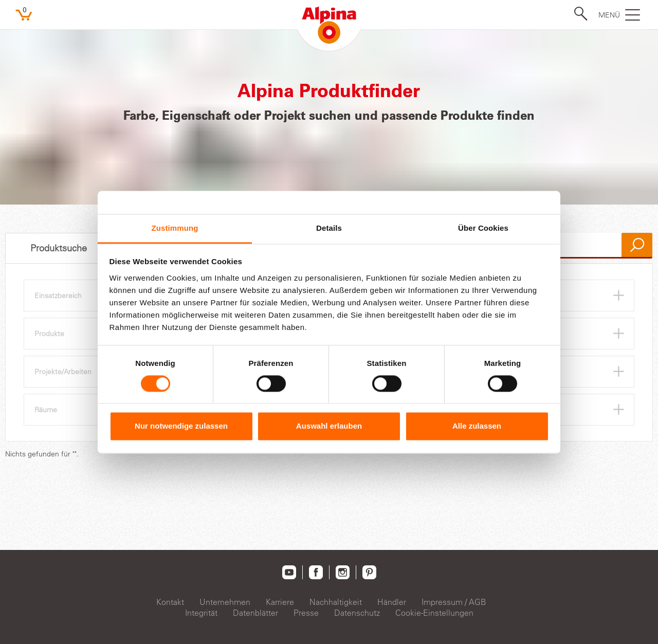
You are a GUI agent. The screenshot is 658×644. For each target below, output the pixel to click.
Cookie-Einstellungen (434, 613)
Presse (306, 613)
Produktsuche (59, 248)
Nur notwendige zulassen (181, 426)
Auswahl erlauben (329, 426)
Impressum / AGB (454, 602)
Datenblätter (255, 613)
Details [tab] (329, 228)
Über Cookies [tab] (483, 228)
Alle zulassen (477, 426)
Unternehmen (225, 602)
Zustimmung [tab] (175, 228)
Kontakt (170, 602)
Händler (392, 602)
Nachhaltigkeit (336, 602)
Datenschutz (357, 613)
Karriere (280, 602)
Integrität (201, 613)
